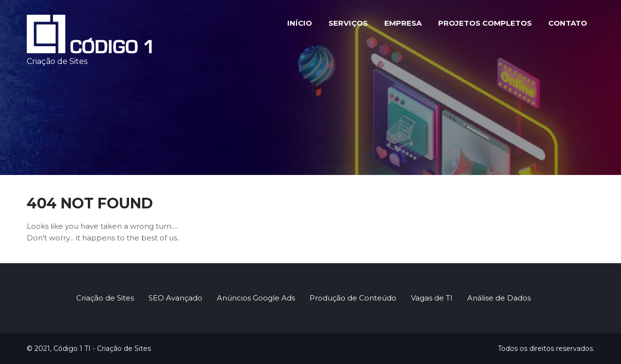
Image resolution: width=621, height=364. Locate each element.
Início (300, 23)
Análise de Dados (499, 298)
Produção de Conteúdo (353, 298)
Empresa (403, 23)
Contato (568, 23)
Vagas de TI (432, 298)
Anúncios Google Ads (256, 298)
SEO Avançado (175, 298)
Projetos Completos (485, 23)
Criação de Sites (105, 298)
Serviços (348, 23)
